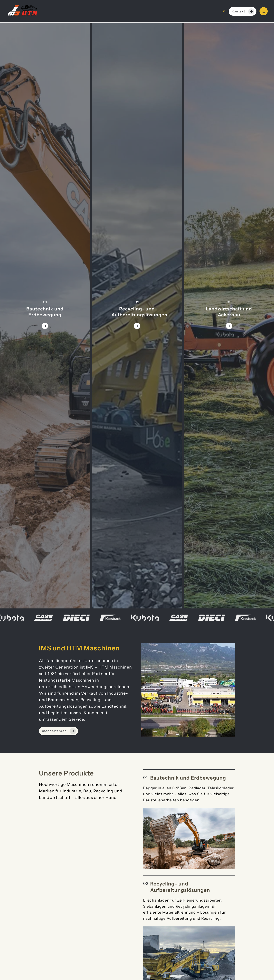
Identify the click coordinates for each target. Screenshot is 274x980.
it (224, 11)
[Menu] (264, 11)
